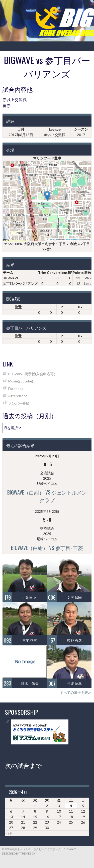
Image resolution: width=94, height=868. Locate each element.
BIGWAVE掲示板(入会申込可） (33, 374)
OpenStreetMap (73, 240)
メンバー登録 (19, 403)
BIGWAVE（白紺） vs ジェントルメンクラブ (47, 496)
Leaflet (51, 240)
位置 (18, 307)
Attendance (18, 396)
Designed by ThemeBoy (19, 853)
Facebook (16, 389)
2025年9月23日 (47, 456)
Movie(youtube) (21, 381)
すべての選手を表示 (76, 692)
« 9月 (9, 833)
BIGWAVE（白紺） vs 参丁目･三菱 (47, 548)
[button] (47, 196)
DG (79, 307)
